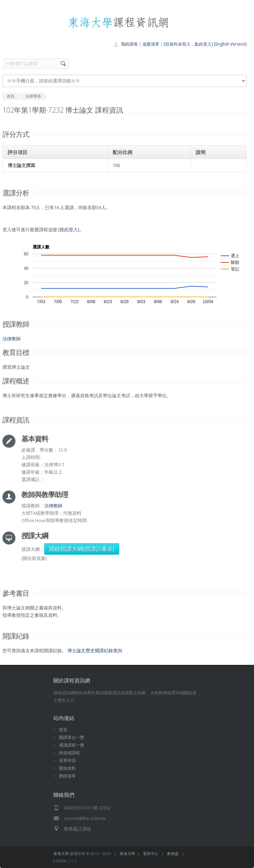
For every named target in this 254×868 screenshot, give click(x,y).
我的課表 (129, 44)
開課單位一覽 (72, 737)
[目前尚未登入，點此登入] (188, 44)
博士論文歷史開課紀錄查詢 (95, 650)
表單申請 (67, 760)
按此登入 (69, 229)
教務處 (173, 853)
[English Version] (230, 44)
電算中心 (151, 853)
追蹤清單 (151, 44)
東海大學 (61, 853)
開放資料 (67, 768)
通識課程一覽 (72, 745)
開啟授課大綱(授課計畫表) (82, 549)
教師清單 (67, 776)
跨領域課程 (69, 753)
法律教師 (12, 339)
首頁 (63, 730)
